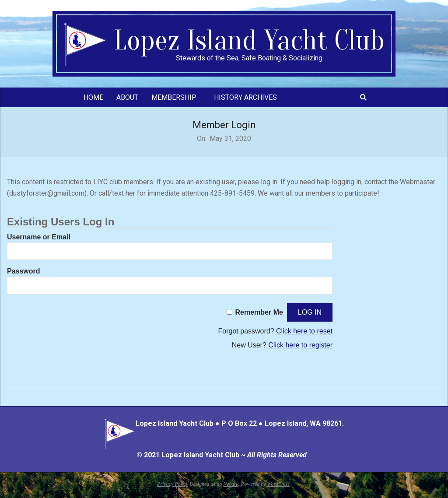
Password (24, 271)
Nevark (231, 484)
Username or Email (39, 237)
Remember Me (259, 312)
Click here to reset (304, 331)
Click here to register (300, 345)
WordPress (278, 484)
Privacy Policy (173, 484)
